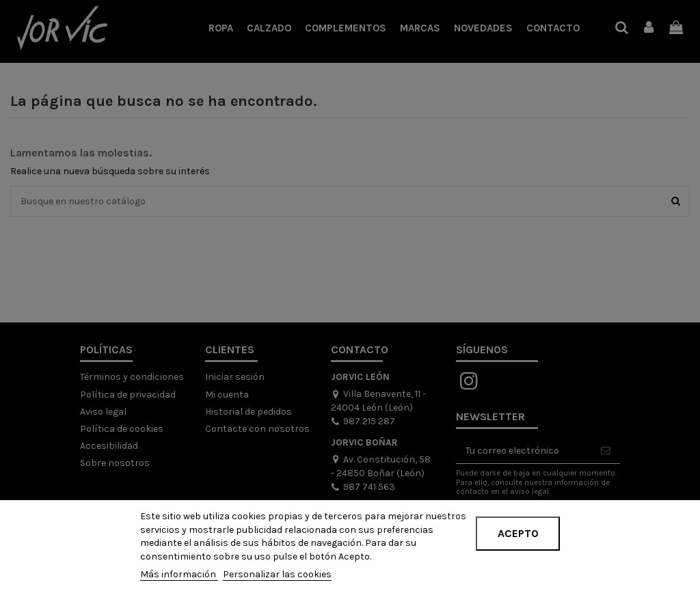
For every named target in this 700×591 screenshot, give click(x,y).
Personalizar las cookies (277, 574)
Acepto (518, 533)
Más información (179, 574)
